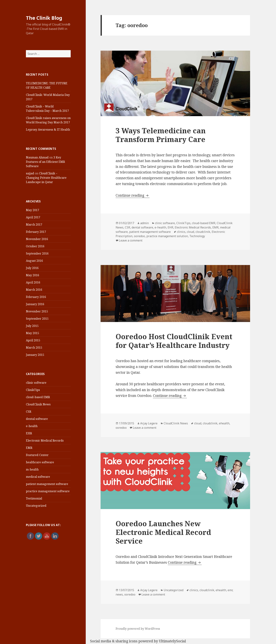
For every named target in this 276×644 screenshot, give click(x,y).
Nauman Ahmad (37, 157)
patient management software (47, 484)
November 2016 (37, 239)
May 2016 (33, 275)
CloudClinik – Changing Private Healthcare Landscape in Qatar (46, 178)
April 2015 (33, 340)
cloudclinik (203, 232)
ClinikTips (33, 390)
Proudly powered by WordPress (138, 629)
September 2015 (37, 319)
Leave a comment (131, 240)
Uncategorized (36, 506)
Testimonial (34, 498)
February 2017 (36, 232)
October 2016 (35, 246)
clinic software (36, 383)
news (119, 594)
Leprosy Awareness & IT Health (48, 130)
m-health (32, 469)
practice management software (48, 491)
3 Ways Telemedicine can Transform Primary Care (161, 135)
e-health (32, 426)
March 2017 (34, 224)
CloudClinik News (38, 404)
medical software (38, 477)
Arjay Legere (149, 423)
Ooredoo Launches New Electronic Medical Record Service (163, 532)
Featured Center (37, 455)
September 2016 (37, 253)
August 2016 (34, 261)
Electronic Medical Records (45, 440)
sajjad (30, 173)
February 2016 (36, 297)
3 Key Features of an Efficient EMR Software (45, 162)
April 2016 (33, 282)
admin (145, 223)
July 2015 (32, 326)
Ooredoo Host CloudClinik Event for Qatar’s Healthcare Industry (174, 341)
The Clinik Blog (44, 18)
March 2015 (34, 348)
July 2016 (32, 268)
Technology (197, 236)
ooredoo (139, 236)
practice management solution (167, 236)
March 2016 (34, 290)
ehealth (224, 423)
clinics (181, 232)
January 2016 (35, 304)
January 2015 (35, 355)
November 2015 (37, 311)
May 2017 (33, 210)
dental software (37, 419)
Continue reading (133, 195)
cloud (190, 232)
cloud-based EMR (38, 397)
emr (230, 590)
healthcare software (40, 462)
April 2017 (33, 217)
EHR (29, 433)
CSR (29, 412)
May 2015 (33, 333)
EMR (29, 448)
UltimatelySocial (172, 641)
